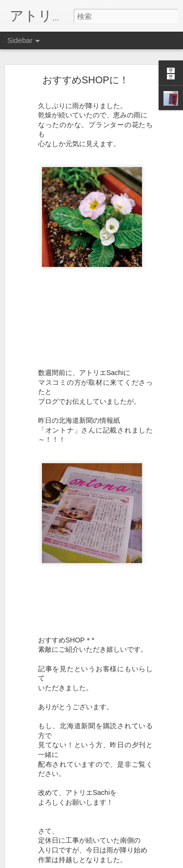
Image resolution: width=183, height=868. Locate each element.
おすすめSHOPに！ (86, 80)
